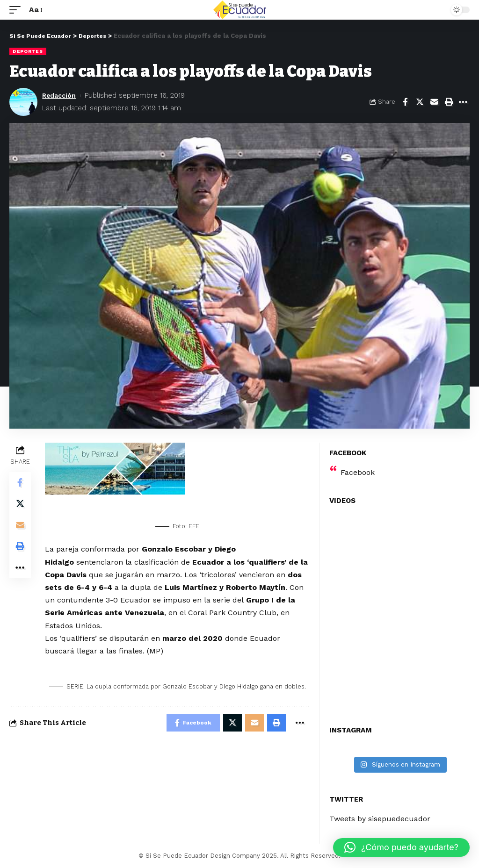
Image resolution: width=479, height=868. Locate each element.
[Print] (449, 102)
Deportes (28, 51)
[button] (401, 847)
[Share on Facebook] (405, 102)
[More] (463, 102)
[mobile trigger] (17, 10)
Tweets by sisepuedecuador (380, 819)
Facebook (358, 472)
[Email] (434, 102)
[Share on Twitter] (420, 102)
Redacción (61, 95)
